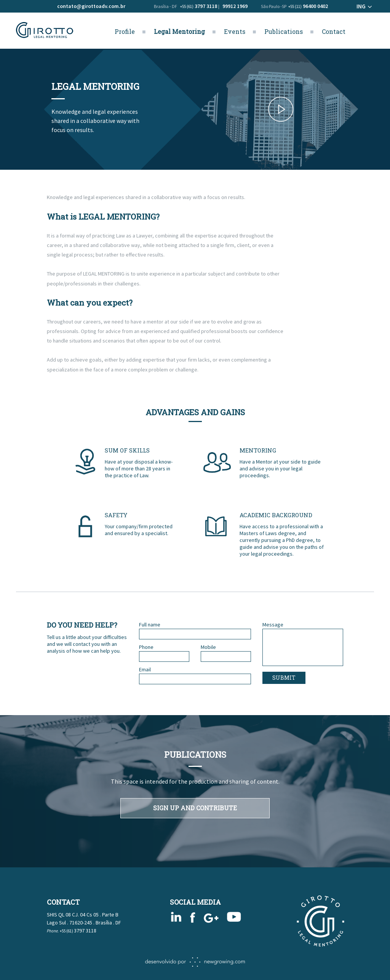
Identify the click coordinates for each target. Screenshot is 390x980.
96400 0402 (308, 6)
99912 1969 (235, 6)
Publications (284, 31)
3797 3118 (199, 6)
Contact (334, 31)
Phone (146, 647)
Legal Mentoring (179, 31)
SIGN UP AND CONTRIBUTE (195, 808)
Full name (150, 625)
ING (361, 6)
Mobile (208, 647)
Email (145, 669)
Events (235, 31)
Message (273, 625)
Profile (125, 31)
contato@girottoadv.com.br (91, 6)
